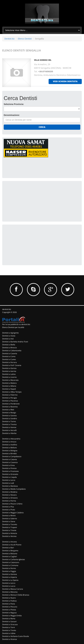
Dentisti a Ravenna (10, 407)
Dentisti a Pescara (10, 607)
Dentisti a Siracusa (10, 624)
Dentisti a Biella (9, 345)
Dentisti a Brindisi (9, 453)
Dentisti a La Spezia (10, 580)
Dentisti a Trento (9, 630)
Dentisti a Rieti (8, 410)
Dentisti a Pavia (9, 604)
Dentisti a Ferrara (9, 362)
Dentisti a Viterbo (9, 433)
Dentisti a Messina (10, 592)
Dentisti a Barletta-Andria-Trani (15, 342)
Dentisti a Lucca (9, 586)
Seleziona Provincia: (14, 104)
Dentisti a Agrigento (10, 333)
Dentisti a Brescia (9, 348)
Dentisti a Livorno (9, 377)
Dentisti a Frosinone (10, 471)
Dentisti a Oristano (10, 498)
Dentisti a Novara (9, 495)
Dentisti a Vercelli (9, 430)
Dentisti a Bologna (10, 451)
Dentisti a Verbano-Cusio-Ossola (16, 636)
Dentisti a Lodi (8, 483)
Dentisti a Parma (9, 501)
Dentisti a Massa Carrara (13, 589)
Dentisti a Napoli (9, 389)
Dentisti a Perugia (10, 398)
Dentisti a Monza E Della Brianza (16, 595)
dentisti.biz (7, 309)
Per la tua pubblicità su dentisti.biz (16, 324)
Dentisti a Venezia (10, 533)
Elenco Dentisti (25, 39)
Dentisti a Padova (9, 601)
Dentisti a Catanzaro (11, 562)
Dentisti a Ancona (9, 542)
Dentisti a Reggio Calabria (13, 513)
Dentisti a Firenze (9, 468)
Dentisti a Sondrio (10, 418)
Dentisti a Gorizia (9, 368)
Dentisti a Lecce (9, 480)
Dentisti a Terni (9, 627)
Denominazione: (12, 115)
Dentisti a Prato (9, 510)
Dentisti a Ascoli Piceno (12, 545)
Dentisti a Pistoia (9, 610)
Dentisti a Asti (8, 339)
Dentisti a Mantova (10, 486)
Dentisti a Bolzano (10, 554)
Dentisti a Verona (9, 536)
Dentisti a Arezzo (9, 442)
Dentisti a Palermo (10, 395)
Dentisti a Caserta (10, 353)
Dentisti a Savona (9, 416)
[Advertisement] (26, 201)
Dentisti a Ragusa (9, 613)
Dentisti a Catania (10, 459)
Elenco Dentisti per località (13, 327)
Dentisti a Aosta (9, 336)
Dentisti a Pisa (8, 507)
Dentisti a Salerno (10, 518)
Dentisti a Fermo (9, 568)
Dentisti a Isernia (9, 371)
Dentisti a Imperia (10, 577)
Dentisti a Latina (9, 374)
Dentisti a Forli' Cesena (12, 365)
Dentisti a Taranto (10, 524)
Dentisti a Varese (9, 427)
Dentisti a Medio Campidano (14, 489)
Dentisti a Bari (8, 548)
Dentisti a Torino (9, 421)
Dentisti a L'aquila (9, 477)
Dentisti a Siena (9, 521)
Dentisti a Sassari (9, 621)
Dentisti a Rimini (9, 516)
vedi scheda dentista (65, 81)
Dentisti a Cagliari (10, 556)
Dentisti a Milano (9, 386)
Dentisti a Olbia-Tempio (12, 392)
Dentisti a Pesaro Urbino (12, 504)
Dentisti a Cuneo (9, 359)
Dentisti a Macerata (10, 380)
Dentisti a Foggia (9, 571)
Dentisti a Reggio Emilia (12, 616)
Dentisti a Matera (9, 383)
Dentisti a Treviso (9, 424)
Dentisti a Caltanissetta (12, 351)
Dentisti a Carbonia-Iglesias (14, 559)
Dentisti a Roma (9, 619)
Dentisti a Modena (10, 492)
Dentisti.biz (9, 39)
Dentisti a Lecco (9, 583)
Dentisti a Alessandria (11, 439)
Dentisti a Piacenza (10, 401)
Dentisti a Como (9, 356)
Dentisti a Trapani (10, 527)
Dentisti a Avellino (10, 445)
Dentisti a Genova (10, 574)
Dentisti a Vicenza (10, 639)
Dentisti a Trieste (9, 530)
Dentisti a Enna (8, 465)
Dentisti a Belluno (9, 448)
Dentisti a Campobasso (12, 456)
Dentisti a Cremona (10, 565)
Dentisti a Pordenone (11, 404)
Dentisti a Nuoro (9, 598)
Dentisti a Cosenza (10, 462)
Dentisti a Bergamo (10, 551)
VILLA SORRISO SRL (43, 60)
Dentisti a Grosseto (10, 474)
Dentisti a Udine (9, 633)
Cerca (42, 127)
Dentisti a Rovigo (9, 413)
